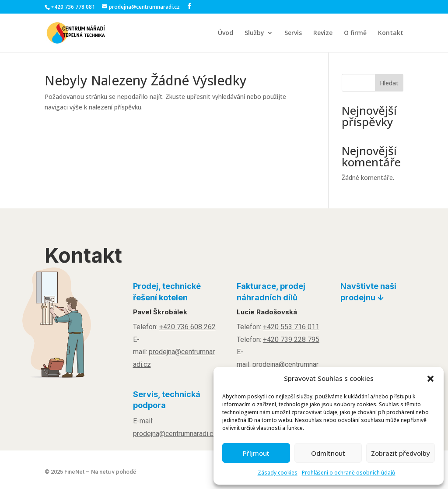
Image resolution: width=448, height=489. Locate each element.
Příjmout (256, 453)
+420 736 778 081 (73, 7)
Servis (293, 33)
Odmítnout (328, 453)
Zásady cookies (278, 473)
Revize (323, 33)
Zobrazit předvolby (401, 453)
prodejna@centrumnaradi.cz (175, 434)
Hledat (389, 83)
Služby (254, 33)
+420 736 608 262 (187, 327)
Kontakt (391, 33)
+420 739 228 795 (291, 339)
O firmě (355, 33)
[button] (430, 379)
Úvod (226, 33)
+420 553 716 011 (291, 327)
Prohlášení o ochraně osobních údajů (349, 473)
